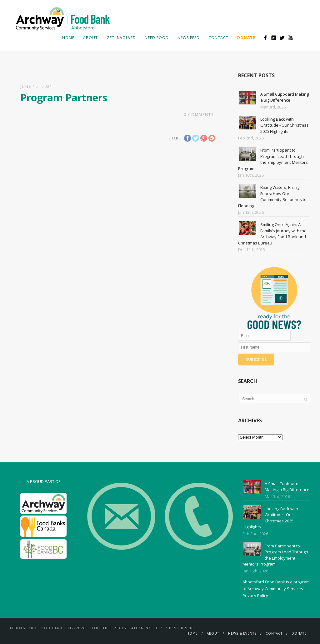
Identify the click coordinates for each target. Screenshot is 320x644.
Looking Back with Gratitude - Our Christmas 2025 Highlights (285, 125)
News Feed (189, 38)
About (90, 38)
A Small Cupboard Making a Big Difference (285, 97)
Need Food (157, 38)
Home (68, 38)
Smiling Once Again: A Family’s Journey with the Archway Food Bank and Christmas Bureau (272, 234)
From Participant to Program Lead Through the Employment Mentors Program (273, 159)
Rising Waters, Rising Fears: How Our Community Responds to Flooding (272, 196)
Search (300, 38)
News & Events (242, 633)
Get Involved (121, 38)
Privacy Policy (255, 596)
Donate (299, 633)
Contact (218, 38)
